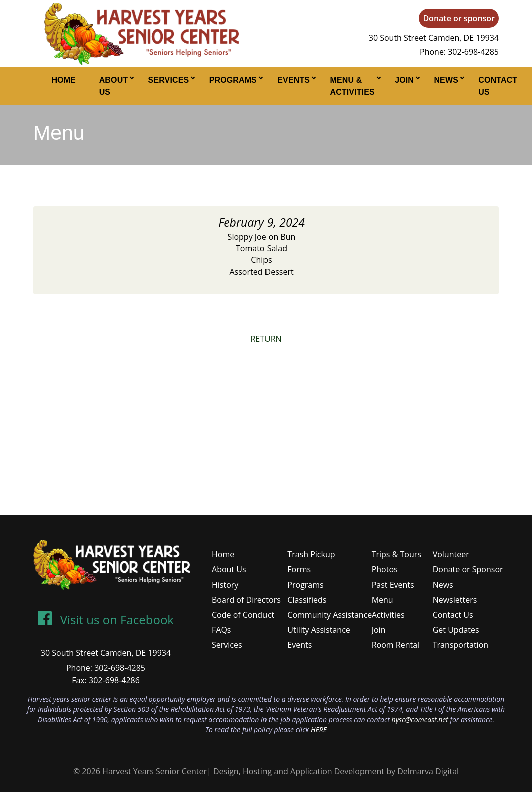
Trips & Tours (396, 554)
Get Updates (456, 630)
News (446, 80)
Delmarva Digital (428, 771)
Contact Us (498, 86)
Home (63, 80)
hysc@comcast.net (420, 720)
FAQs (221, 630)
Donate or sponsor (459, 18)
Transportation (461, 645)
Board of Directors (246, 600)
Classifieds (307, 600)
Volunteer (451, 554)
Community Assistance (329, 615)
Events (293, 80)
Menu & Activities (352, 86)
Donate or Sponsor (468, 569)
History (225, 585)
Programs (233, 80)
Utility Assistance (318, 630)
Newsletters (455, 600)
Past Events (393, 585)
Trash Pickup (311, 554)
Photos (385, 569)
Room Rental (395, 645)
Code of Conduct (243, 615)
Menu (382, 600)
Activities (388, 615)
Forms (299, 569)
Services (169, 80)
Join (404, 80)
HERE (319, 730)
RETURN (266, 339)
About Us (114, 86)
